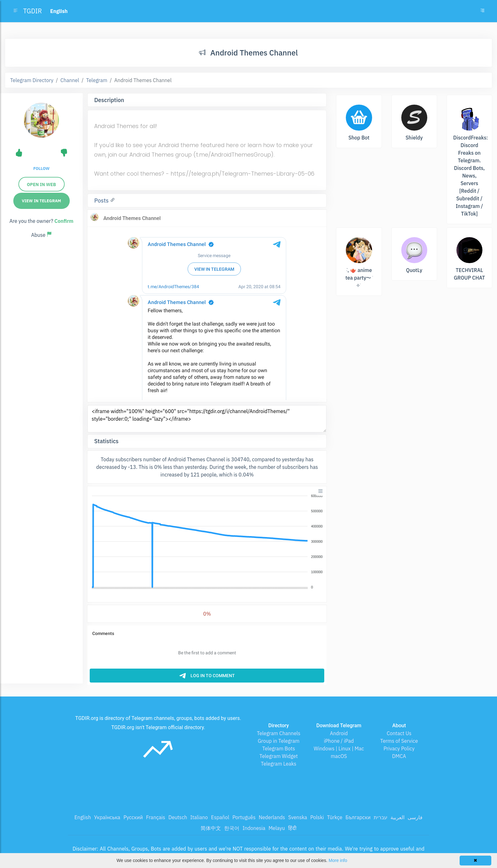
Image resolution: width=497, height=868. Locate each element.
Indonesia (254, 828)
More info (338, 860)
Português (244, 817)
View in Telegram (42, 201)
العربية (397, 817)
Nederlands (272, 817)
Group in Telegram (279, 741)
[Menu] (320, 491)
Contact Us (399, 733)
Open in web (42, 185)
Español (220, 817)
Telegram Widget (279, 756)
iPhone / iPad (339, 741)
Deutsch (178, 817)
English (83, 817)
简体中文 (211, 828)
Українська (107, 817)
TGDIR (32, 11)
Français (156, 817)
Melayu (277, 828)
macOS (339, 756)
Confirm (64, 221)
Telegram (97, 80)
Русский (133, 817)
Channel (70, 80)
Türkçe (335, 817)
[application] (207, 542)
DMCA (399, 756)
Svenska (298, 817)
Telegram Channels (278, 733)
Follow (41, 168)
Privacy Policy (399, 748)
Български (358, 817)
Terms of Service (399, 741)
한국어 (232, 828)
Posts (102, 201)
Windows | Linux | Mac (339, 748)
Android (339, 733)
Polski (317, 817)
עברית (381, 817)
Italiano (199, 817)
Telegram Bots (278, 748)
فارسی (415, 817)
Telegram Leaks (279, 764)
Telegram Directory (32, 80)
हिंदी (292, 828)
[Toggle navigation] (482, 11)
